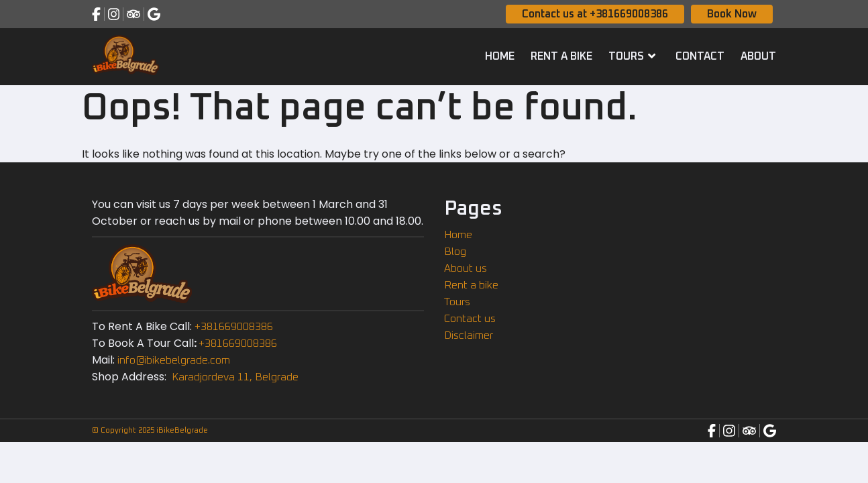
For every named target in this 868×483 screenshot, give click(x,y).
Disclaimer (469, 335)
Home (500, 56)
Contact (700, 56)
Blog (455, 252)
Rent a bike (561, 56)
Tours (634, 56)
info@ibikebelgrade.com (174, 360)
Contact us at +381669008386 (595, 14)
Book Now (732, 14)
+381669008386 (234, 327)
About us (466, 268)
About (758, 56)
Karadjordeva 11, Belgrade (234, 377)
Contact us (470, 319)
